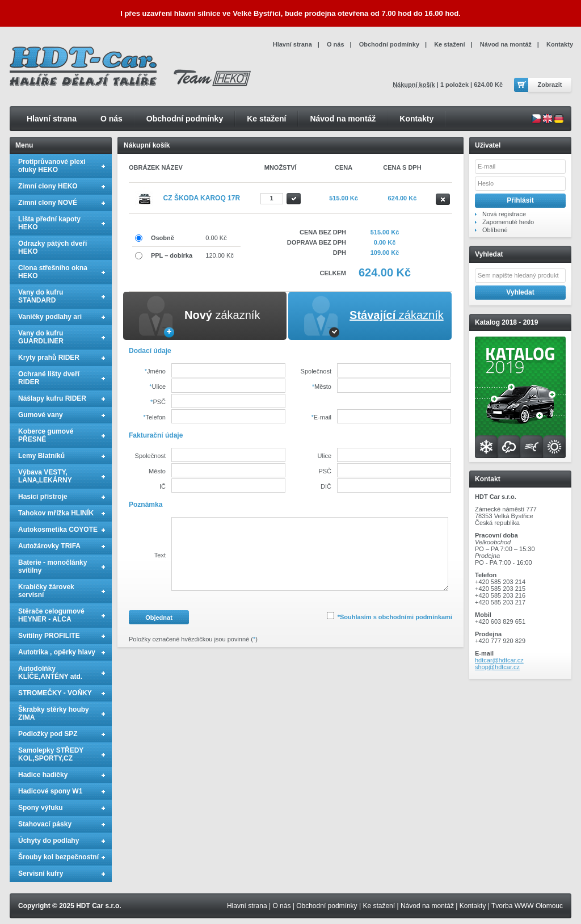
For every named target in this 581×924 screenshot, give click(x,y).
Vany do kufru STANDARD (41, 296)
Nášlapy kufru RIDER (52, 398)
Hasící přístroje (43, 497)
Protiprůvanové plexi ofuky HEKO (52, 166)
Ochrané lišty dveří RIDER (49, 378)
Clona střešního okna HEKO (53, 272)
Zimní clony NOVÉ (48, 203)
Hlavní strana (52, 119)
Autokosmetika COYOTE (58, 530)
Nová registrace (504, 214)
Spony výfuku (41, 808)
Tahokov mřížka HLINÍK (56, 513)
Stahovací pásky (45, 824)
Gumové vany (41, 415)
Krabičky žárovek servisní (46, 591)
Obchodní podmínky (185, 119)
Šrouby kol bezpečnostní (58, 857)
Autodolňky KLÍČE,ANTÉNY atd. (50, 673)
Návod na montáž (343, 119)
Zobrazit (550, 85)
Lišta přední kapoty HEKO (49, 223)
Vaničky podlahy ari (50, 317)
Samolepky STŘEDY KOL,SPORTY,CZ (51, 754)
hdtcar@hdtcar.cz (499, 660)
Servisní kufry (41, 873)
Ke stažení (266, 119)
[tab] (205, 316)
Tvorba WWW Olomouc (527, 906)
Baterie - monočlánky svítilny (52, 566)
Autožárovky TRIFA (49, 546)
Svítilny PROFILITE (49, 636)
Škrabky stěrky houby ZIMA (54, 713)
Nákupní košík (414, 85)
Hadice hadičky (43, 775)
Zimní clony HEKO (48, 186)
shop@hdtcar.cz (497, 667)
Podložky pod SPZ (48, 734)
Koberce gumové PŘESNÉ (46, 435)
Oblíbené (495, 230)
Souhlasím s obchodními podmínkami (396, 617)
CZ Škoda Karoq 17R (202, 198)
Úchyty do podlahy (49, 841)
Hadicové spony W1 (50, 791)
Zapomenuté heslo (508, 222)
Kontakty (416, 119)
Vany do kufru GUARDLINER (41, 337)
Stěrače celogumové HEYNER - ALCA (51, 615)
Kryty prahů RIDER (49, 358)
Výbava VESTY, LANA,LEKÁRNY (45, 476)
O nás (111, 119)
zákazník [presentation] (222, 315)
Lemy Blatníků (41, 456)
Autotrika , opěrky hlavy (57, 652)
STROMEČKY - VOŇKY (55, 693)
